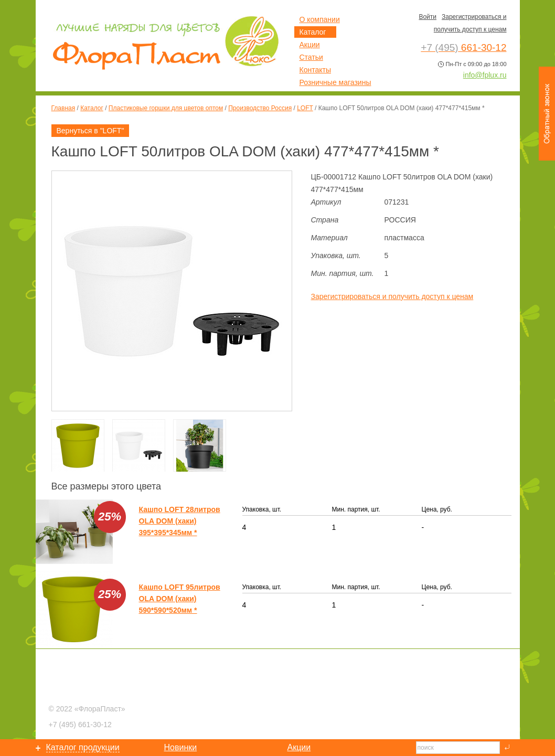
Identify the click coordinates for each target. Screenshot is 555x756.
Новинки (181, 747)
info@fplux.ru (485, 75)
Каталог (92, 108)
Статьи (311, 57)
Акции (310, 45)
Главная (63, 108)
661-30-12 (80, 725)
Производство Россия (260, 108)
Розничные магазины (335, 82)
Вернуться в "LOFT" (90, 131)
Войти (428, 17)
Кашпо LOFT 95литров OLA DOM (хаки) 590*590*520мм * (180, 599)
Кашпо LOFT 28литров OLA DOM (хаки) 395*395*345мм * (180, 521)
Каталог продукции (83, 747)
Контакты (315, 70)
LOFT (305, 108)
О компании (320, 19)
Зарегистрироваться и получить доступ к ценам (392, 296)
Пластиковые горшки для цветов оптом (166, 108)
